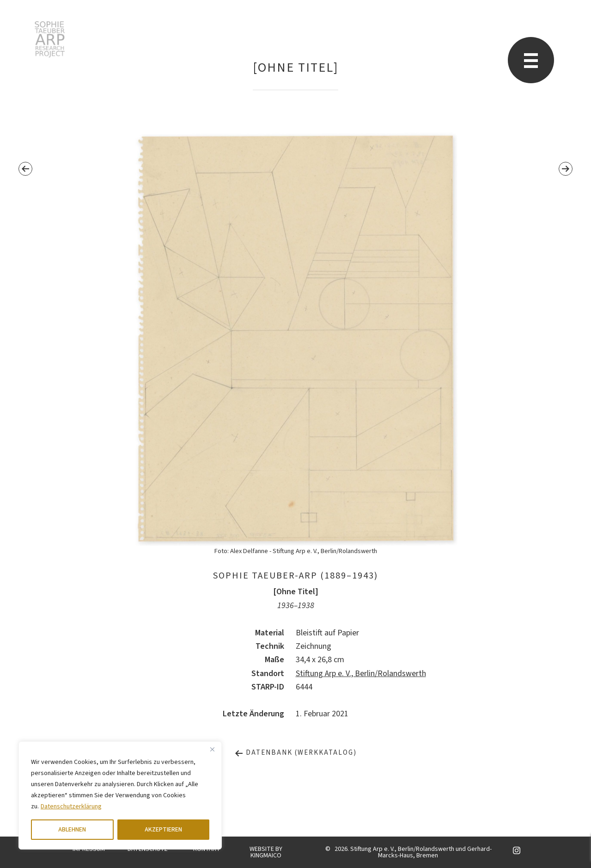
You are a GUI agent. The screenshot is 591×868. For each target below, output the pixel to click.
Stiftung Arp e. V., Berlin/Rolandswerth (361, 674)
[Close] (212, 749)
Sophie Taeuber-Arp (50, 39)
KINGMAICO (266, 856)
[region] (120, 795)
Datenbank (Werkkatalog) (295, 753)
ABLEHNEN (72, 830)
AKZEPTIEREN (163, 830)
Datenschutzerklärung (71, 806)
